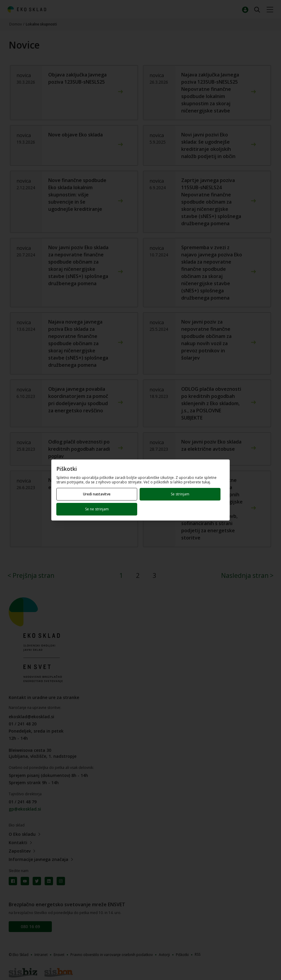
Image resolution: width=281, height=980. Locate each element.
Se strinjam (180, 494)
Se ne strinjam (97, 509)
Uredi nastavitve (97, 494)
